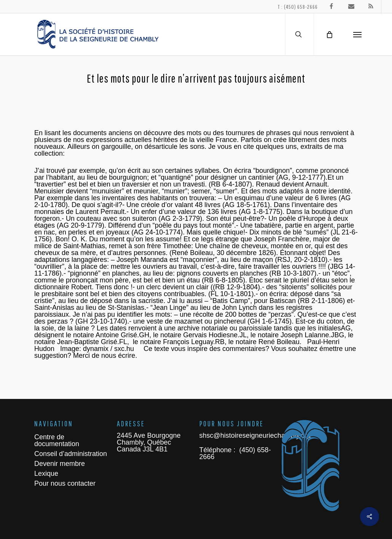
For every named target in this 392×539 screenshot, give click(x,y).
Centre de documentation (57, 440)
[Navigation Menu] (357, 34)
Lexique (46, 474)
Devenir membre (60, 464)
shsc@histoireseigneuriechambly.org (255, 435)
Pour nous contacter (65, 483)
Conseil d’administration (71, 454)
